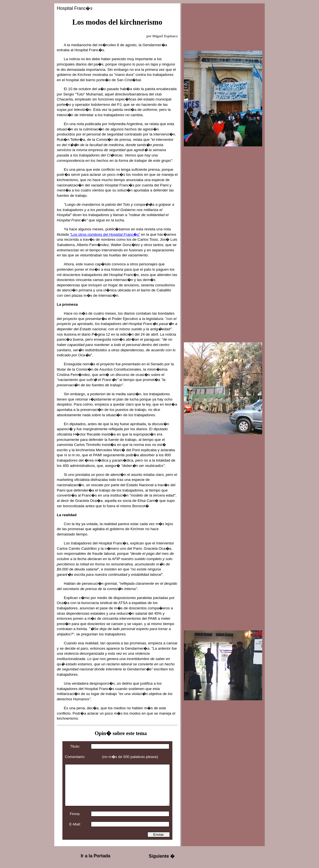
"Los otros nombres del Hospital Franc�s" (105, 234)
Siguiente (162, 856)
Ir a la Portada (95, 856)
